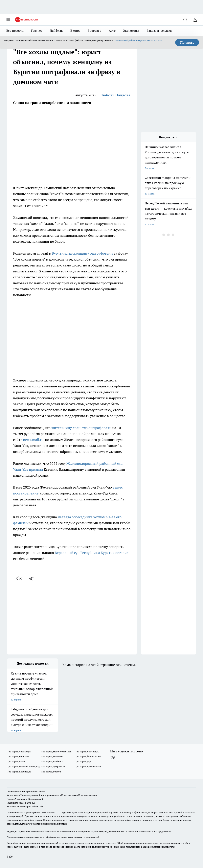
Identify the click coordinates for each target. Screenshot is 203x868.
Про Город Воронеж (18, 756)
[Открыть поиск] (185, 20)
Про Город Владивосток (88, 766)
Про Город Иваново (52, 756)
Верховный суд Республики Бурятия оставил (92, 553)
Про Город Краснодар (19, 772)
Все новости (15, 31)
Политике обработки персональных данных (138, 40)
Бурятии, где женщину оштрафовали (82, 253)
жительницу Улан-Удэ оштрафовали (81, 428)
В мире (75, 31)
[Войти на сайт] (195, 20)
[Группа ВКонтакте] (113, 758)
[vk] (19, 578)
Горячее (37, 31)
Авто (112, 31)
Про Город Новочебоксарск (56, 752)
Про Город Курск (16, 761)
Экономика (131, 31)
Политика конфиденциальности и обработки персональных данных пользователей (53, 837)
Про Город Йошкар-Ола (88, 756)
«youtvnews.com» (35, 791)
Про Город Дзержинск (53, 766)
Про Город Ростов (51, 772)
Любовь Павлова (115, 95)
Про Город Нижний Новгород (23, 766)
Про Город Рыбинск (52, 761)
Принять (187, 42)
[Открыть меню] (8, 20)
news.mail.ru (33, 440)
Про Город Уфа (83, 761)
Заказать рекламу (160, 31)
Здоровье (94, 31)
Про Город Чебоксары (19, 752)
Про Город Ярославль (87, 752)
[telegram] (33, 578)
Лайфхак (56, 31)
